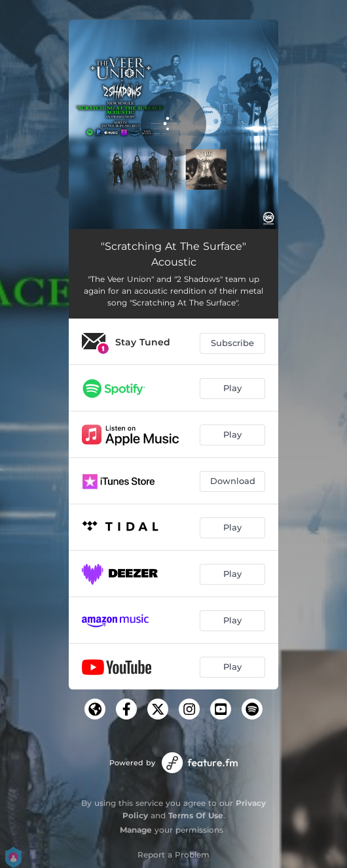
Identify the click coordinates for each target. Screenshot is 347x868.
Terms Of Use (196, 815)
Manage (136, 830)
